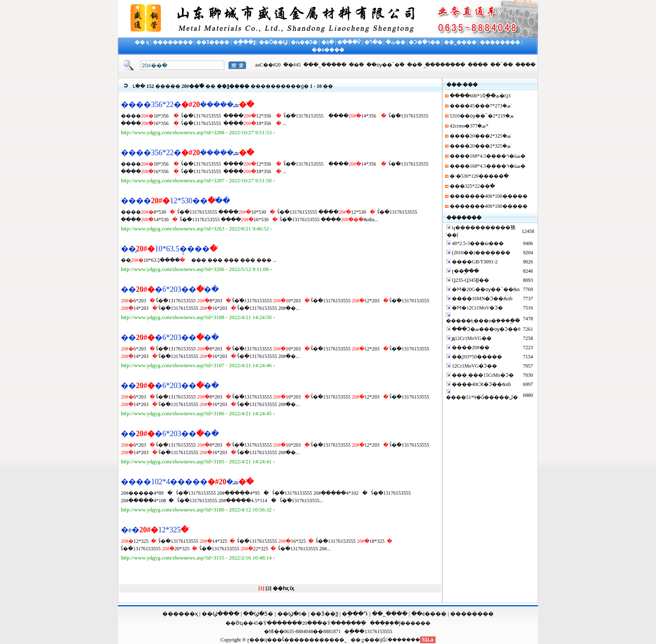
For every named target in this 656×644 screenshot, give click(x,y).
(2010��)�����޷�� (480, 253)
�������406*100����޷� (489, 196)
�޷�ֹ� (415, 65)
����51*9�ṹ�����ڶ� (482, 397)
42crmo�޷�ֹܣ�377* (469, 126)
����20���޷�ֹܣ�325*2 (480, 136)
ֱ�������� (445, 65)
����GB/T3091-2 (474, 262)
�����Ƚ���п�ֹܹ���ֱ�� (483, 321)
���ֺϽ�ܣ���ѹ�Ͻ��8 (486, 329)
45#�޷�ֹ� (292, 65)
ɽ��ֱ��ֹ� (465, 271)
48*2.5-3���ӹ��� (477, 243)
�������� (472, 614)
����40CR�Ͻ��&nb (481, 384)
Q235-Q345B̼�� (470, 280)
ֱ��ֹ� (311, 65)
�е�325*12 (155, 530)
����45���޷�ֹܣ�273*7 (480, 106)
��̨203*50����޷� (476, 357)
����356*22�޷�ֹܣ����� (187, 105)
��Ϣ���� (220, 614)
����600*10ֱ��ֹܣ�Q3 (480, 96)
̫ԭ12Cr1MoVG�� (471, 338)
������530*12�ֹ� (176, 201)
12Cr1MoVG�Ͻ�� (474, 366)
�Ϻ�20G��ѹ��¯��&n (485, 289)
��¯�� (502, 65)
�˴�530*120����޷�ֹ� (479, 176)
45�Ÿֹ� (263, 623)
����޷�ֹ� (334, 65)
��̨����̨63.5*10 (169, 249)
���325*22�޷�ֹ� (472, 186)
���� (478, 65)
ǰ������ (415, 623)
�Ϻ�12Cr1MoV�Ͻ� (477, 308)
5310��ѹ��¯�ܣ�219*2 (482, 116)
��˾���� (390, 614)
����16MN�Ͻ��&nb (482, 299)
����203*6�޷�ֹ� (170, 289)
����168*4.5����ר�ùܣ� (488, 156)
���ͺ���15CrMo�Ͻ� (482, 375)
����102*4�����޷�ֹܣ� (187, 482)
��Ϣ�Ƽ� (258, 614)
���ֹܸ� (356, 623)
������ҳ (180, 614)
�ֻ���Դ (355, 614)
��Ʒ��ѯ (324, 614)
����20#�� (471, 348)
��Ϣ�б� (292, 614)
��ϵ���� (429, 614)
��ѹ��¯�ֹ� (386, 65)
